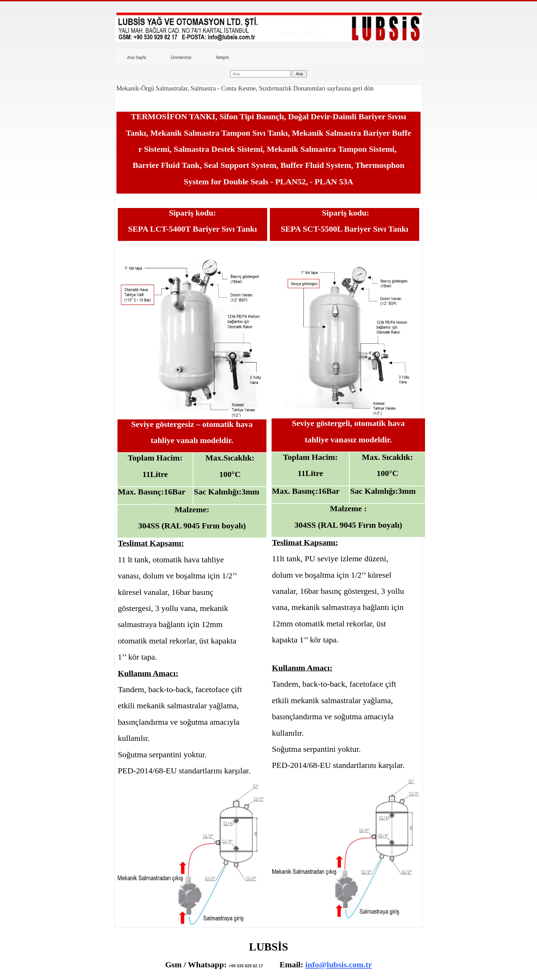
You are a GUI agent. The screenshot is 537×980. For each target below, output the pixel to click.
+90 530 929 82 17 (246, 966)
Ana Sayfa (136, 58)
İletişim (222, 58)
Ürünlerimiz (181, 58)
